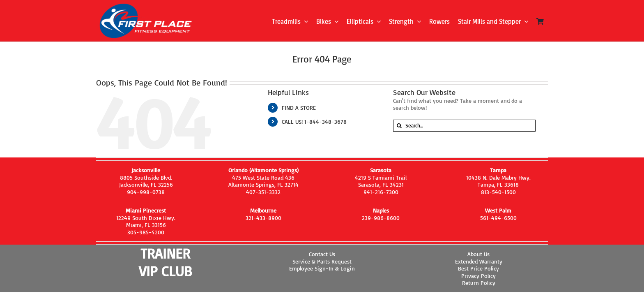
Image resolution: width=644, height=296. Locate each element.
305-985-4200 (146, 232)
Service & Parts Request (322, 261)
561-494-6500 (498, 218)
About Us (478, 254)
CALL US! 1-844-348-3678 (314, 121)
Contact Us (322, 254)
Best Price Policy (478, 268)
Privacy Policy (478, 276)
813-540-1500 (498, 192)
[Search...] (464, 126)
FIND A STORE (299, 108)
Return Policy (479, 283)
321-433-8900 (263, 218)
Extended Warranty (479, 261)
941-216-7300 (381, 192)
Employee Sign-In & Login (322, 268)
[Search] (399, 126)
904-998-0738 (146, 192)
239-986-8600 (381, 218)
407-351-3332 (263, 192)
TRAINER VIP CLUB (165, 262)
